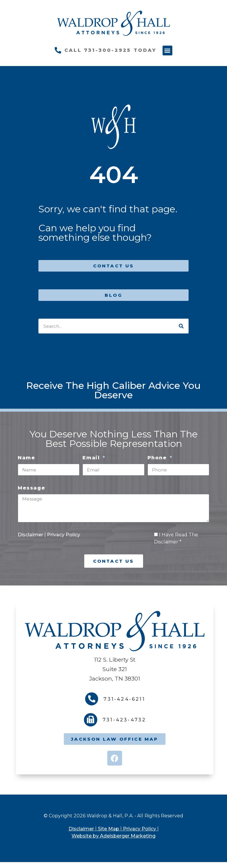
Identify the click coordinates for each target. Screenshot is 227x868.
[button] (167, 50)
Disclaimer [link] (81, 829)
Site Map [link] (108, 829)
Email (92, 458)
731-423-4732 (124, 720)
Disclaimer (31, 535)
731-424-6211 (124, 699)
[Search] (181, 326)
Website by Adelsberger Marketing (113, 836)
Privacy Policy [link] (140, 829)
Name (26, 458)
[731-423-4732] (91, 720)
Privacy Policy (64, 535)
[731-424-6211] (92, 699)
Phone (158, 458)
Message (31, 488)
